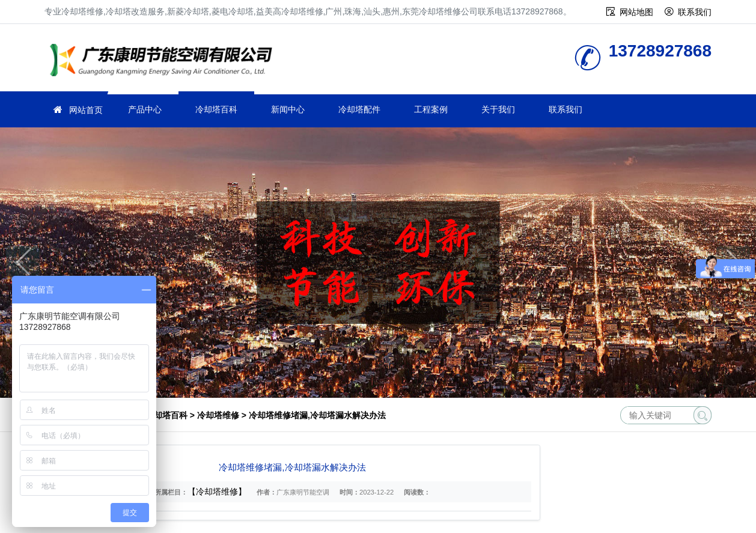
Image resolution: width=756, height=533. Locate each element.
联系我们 (695, 12)
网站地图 (636, 12)
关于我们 (498, 109)
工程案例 (431, 109)
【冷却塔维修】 (217, 492)
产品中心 (145, 109)
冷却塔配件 (359, 109)
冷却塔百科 (216, 109)
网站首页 (86, 110)
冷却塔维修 (165, 62)
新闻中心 (288, 109)
